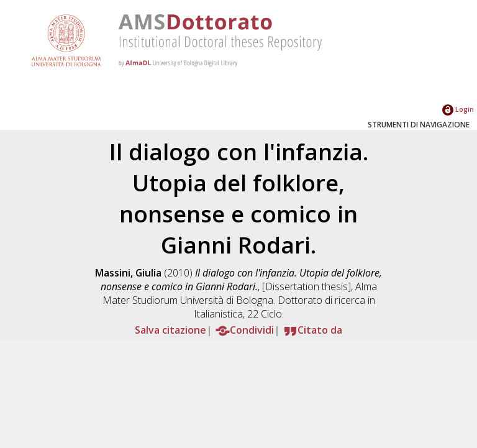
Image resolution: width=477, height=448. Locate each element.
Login (458, 109)
